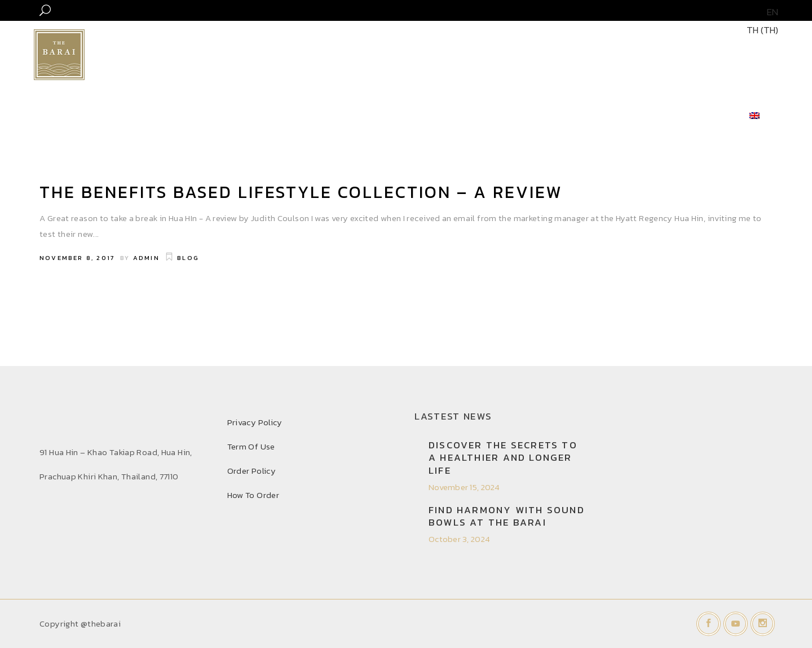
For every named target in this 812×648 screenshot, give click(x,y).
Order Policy (252, 471)
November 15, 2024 (464, 487)
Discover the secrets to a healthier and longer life (503, 457)
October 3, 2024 (459, 539)
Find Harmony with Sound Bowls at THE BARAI (507, 516)
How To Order (253, 495)
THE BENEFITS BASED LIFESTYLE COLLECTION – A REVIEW (301, 192)
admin (146, 258)
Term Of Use (251, 446)
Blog (188, 258)
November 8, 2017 (77, 258)
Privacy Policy (255, 422)
